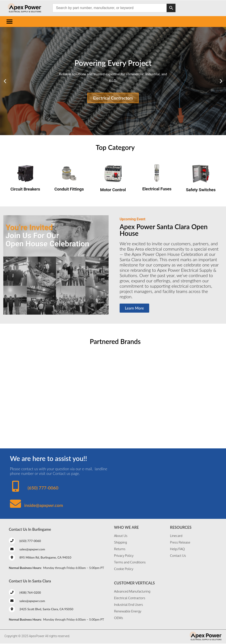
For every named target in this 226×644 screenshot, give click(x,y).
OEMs (119, 618)
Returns (120, 549)
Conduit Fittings (69, 189)
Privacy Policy (124, 556)
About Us (121, 536)
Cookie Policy (124, 569)
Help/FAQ (177, 549)
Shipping (121, 542)
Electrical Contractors (113, 98)
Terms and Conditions (130, 562)
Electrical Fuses (157, 189)
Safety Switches (201, 190)
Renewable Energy (128, 611)
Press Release (180, 542)
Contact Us (178, 556)
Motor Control (113, 190)
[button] (9, 22)
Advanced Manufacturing (132, 591)
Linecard (176, 536)
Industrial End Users (129, 605)
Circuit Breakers (25, 189)
